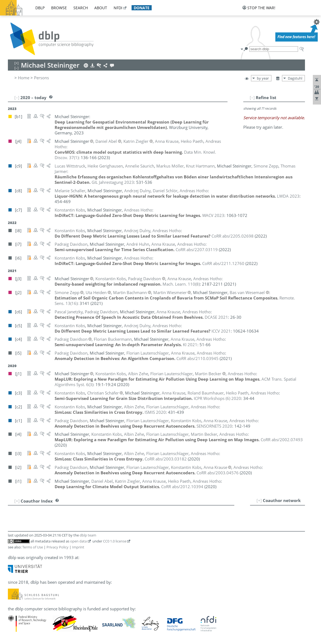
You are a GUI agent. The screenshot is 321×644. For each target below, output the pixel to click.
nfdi (118, 8)
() (181, 284)
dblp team (88, 535)
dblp (40, 8)
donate (142, 8)
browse (59, 8)
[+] (259, 500)
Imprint (78, 547)
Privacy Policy (57, 547)
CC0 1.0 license (115, 541)
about (101, 8)
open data (78, 541)
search (81, 8)
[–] (252, 97)
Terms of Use (33, 547)
